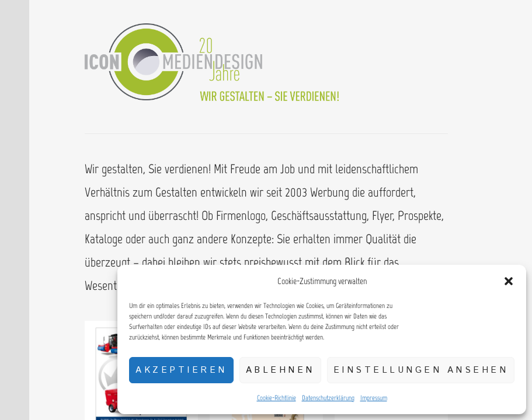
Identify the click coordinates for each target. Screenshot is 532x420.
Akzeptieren (181, 370)
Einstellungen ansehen (421, 370)
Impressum (374, 398)
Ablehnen (280, 370)
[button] (509, 281)
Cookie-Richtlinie (277, 398)
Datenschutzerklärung (328, 398)
